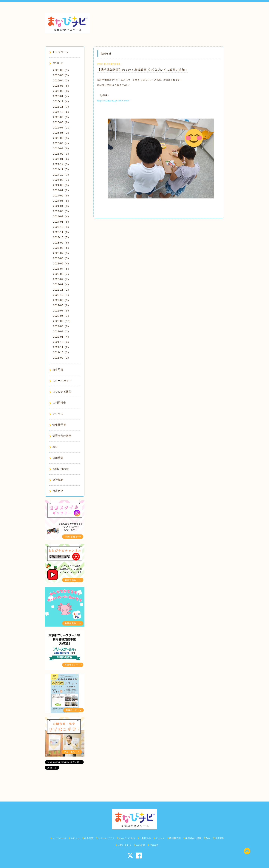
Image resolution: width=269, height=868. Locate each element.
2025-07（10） (62, 128)
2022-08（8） (62, 305)
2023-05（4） (62, 263)
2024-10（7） (62, 175)
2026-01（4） (62, 96)
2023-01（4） (62, 284)
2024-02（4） (62, 216)
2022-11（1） (62, 290)
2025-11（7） (62, 107)
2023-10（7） (62, 237)
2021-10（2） (62, 352)
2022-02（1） (62, 331)
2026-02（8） (62, 91)
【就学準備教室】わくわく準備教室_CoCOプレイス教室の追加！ (143, 70)
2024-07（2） (62, 190)
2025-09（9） (62, 117)
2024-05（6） (62, 201)
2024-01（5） (62, 222)
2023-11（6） (62, 232)
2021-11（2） (62, 347)
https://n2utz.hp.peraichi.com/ (113, 101)
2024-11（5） (62, 169)
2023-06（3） (62, 258)
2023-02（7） (62, 279)
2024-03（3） (62, 211)
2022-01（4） (62, 337)
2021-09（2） (62, 358)
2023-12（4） (62, 227)
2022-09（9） (62, 300)
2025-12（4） (62, 101)
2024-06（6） (62, 196)
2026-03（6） (62, 86)
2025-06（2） (62, 133)
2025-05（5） (62, 138)
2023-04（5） (62, 269)
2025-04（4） (62, 143)
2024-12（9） (62, 164)
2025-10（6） (62, 112)
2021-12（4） (62, 342)
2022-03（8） (62, 326)
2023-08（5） (62, 248)
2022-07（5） (62, 311)
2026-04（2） (62, 80)
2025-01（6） (62, 159)
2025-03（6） (62, 148)
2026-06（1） (62, 70)
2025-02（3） (62, 154)
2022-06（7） (62, 316)
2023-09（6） (62, 243)
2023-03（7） (62, 274)
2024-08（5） (62, 185)
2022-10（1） (62, 295)
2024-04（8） (62, 206)
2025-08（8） (62, 122)
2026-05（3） (62, 75)
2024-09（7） (62, 180)
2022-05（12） (62, 321)
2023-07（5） (62, 253)
